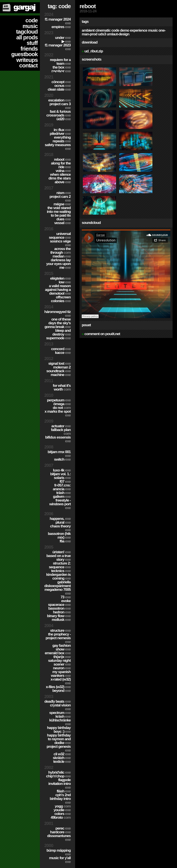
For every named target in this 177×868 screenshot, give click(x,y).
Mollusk (61, 620)
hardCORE (60, 832)
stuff (32, 43)
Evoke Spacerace (59, 603)
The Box (62, 67)
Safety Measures (58, 147)
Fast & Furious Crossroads (58, 113)
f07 (65, 482)
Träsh (63, 493)
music (30, 26)
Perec (63, 828)
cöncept (61, 82)
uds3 (102, 34)
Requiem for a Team (60, 62)
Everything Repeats (62, 139)
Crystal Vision (60, 707)
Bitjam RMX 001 (59, 454)
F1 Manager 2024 (58, 21)
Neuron (62, 668)
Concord (61, 349)
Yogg (63, 806)
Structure (60, 630)
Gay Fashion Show (61, 647)
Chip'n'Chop (58, 776)
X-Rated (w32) (61, 681)
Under (63, 38)
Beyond (61, 691)
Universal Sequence (60, 236)
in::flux (62, 130)
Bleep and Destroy (61, 332)
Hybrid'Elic (59, 772)
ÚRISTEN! (61, 552)
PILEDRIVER (60, 134)
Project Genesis (59, 748)
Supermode (58, 338)
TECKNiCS (61, 571)
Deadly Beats (57, 701)
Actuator (61, 426)
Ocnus (63, 86)
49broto (61, 817)
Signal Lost (59, 363)
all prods (27, 37)
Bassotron (59, 608)
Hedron (62, 612)
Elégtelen (60, 278)
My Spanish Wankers (61, 674)
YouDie (62, 810)
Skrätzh (62, 758)
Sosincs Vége (60, 243)
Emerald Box (58, 653)
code (32, 20)
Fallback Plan (61, 432)
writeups (27, 60)
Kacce (63, 353)
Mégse (62, 204)
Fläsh (64, 791)
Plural (63, 522)
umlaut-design (118, 34)
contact (28, 65)
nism (64, 193)
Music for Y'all (60, 860)
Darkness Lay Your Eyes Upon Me (58, 264)
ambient (88, 30)
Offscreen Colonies (61, 299)
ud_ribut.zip (94, 51)
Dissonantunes (59, 838)
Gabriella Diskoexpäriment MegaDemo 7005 (57, 588)
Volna (63, 171)
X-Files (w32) (58, 687)
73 (66, 597)
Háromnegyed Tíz (57, 314)
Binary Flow (59, 616)
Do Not (62, 408)
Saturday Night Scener (59, 662)
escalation (59, 100)
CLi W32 (62, 754)
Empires (61, 27)
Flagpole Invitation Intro (59, 784)
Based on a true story (59, 558)
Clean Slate (59, 89)
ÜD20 (64, 119)
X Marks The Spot (58, 413)
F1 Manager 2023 (58, 47)
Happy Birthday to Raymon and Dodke (59, 739)
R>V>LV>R (61, 71)
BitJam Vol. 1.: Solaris (60, 476)
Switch (62, 459)
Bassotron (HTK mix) (59, 536)
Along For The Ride (61, 165)
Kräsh (63, 716)
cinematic (103, 30)
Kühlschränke (60, 722)
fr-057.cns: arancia (62, 487)
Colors (63, 814)
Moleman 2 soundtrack (58, 369)
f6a (65, 541)
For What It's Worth (62, 387)
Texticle (62, 762)
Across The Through (60, 251)
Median (62, 256)
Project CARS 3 (60, 106)
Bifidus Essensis (58, 439)
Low (65, 282)
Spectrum (60, 713)
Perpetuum (59, 400)
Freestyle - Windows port (60, 504)
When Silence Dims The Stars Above (60, 178)
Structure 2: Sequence (60, 565)
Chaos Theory (60, 528)
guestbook (24, 54)
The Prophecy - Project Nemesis (58, 638)
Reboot (62, 159)
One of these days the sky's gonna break (58, 323)
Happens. (60, 519)
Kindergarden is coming (58, 576)
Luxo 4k (62, 470)
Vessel (62, 223)
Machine (61, 375)
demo (125, 30)
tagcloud (27, 32)
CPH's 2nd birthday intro (60, 799)
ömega (62, 404)
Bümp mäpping (59, 852)
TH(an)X (62, 657)
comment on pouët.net (102, 334)
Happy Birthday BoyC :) (59, 730)
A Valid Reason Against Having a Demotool (58, 290)
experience (138, 30)
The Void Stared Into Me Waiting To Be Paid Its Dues (59, 214)
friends (29, 49)
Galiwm (62, 497)
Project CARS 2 (60, 198)
